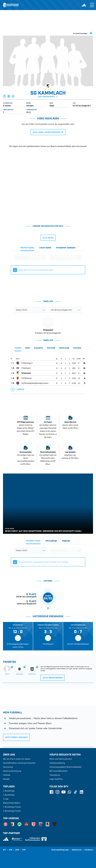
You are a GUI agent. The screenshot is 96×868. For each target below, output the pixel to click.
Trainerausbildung (57, 763)
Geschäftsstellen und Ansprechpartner (19, 763)
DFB (11, 850)
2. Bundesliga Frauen (12, 811)
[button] (5, 96)
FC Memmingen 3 (27, 363)
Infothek (7, 775)
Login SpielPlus (56, 779)
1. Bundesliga (9, 791)
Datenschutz (77, 850)
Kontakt (6, 779)
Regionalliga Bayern (12, 803)
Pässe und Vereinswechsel (61, 759)
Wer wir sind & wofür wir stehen (17, 759)
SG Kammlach (26, 373)
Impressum (89, 850)
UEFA (17, 850)
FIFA (24, 850)
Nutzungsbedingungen (60, 850)
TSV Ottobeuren (27, 378)
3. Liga (6, 799)
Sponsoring (8, 767)
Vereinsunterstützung (12, 771)
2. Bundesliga (9, 795)
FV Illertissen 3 (26, 368)
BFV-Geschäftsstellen (58, 771)
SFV (4, 850)
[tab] (27, 248)
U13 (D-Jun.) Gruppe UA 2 (82, 106)
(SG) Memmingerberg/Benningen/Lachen (35, 383)
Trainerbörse (55, 775)
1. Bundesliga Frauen (12, 807)
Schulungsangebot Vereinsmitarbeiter (66, 767)
